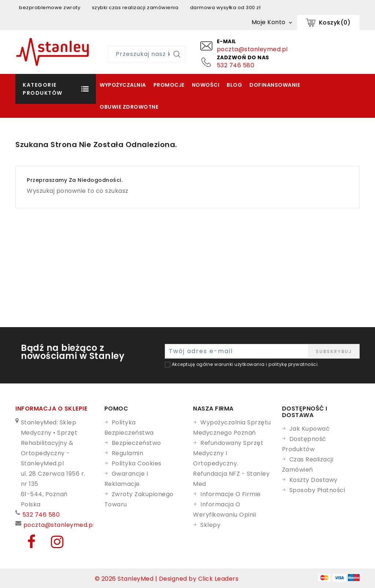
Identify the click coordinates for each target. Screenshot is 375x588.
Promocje (169, 85)
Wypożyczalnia (123, 85)
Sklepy (210, 525)
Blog (234, 85)
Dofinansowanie (275, 85)
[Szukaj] (177, 54)
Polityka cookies (137, 463)
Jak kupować (310, 429)
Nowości (206, 85)
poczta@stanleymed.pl (252, 49)
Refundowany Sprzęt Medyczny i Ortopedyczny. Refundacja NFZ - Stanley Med (231, 463)
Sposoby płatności (317, 490)
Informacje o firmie (231, 494)
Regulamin (128, 453)
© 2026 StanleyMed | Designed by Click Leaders (167, 579)
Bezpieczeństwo (136, 443)
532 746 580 (236, 65)
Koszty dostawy (313, 480)
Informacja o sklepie (51, 409)
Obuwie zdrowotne (129, 107)
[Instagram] (52, 545)
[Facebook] (27, 545)
